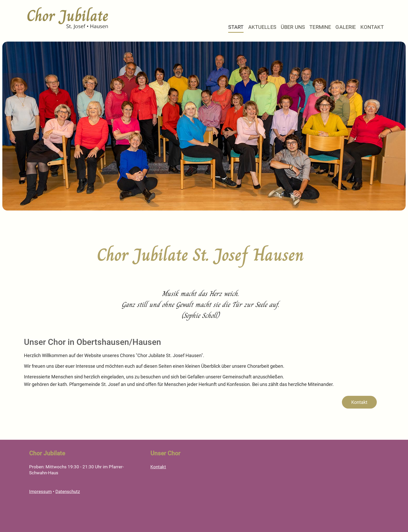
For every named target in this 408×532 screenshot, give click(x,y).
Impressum (40, 491)
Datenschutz (68, 491)
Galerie (346, 27)
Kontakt (372, 27)
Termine (320, 27)
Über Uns (293, 27)
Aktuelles (262, 27)
